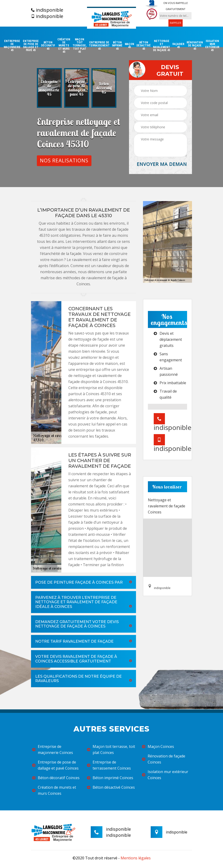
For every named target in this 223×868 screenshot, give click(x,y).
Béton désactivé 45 (144, 46)
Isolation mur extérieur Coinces (165, 775)
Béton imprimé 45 (117, 46)
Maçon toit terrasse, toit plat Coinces (111, 749)
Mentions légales (136, 858)
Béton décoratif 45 (48, 46)
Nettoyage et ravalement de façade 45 (162, 46)
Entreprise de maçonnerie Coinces (53, 749)
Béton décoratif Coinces (56, 778)
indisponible (47, 10)
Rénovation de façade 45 (195, 46)
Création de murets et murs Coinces (54, 790)
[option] (49, 88)
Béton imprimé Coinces (110, 778)
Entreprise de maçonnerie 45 (12, 46)
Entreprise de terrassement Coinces (109, 765)
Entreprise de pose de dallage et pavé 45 (31, 46)
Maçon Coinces (158, 746)
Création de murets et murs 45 (64, 46)
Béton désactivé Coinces (111, 787)
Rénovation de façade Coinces (164, 759)
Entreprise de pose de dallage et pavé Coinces (55, 765)
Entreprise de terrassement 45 (99, 46)
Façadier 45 (178, 46)
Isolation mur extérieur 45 (212, 46)
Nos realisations (64, 160)
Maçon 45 (129, 46)
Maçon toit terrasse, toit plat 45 (80, 46)
